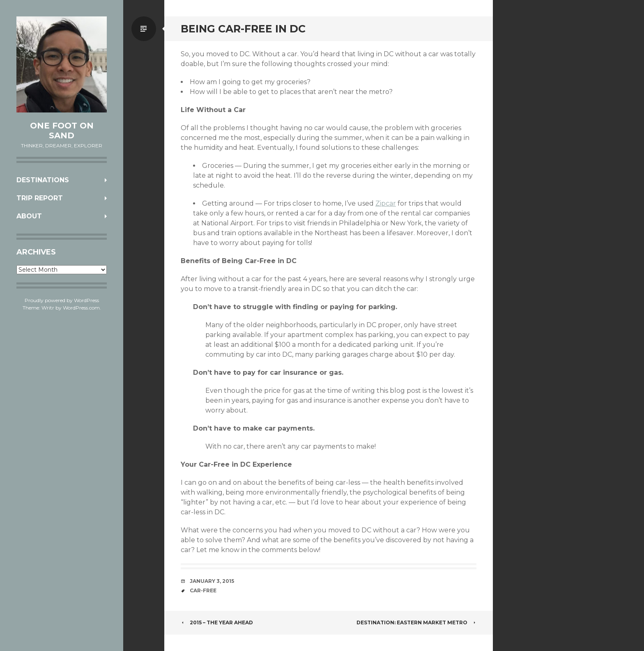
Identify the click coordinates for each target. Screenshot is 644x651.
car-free (203, 590)
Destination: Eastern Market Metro (416, 622)
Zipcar (386, 203)
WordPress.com (81, 308)
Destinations (43, 180)
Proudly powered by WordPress (62, 300)
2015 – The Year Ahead (217, 622)
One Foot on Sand (62, 131)
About (29, 216)
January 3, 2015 (212, 581)
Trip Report (40, 198)
